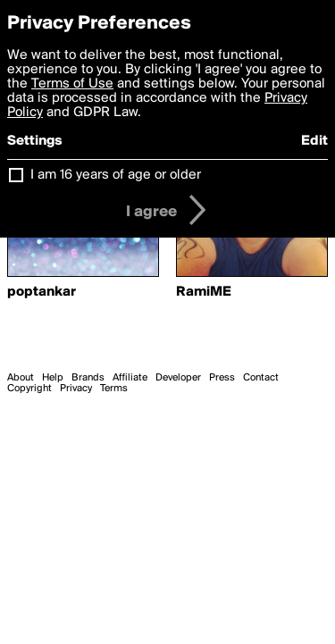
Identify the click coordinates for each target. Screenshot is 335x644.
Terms (114, 389)
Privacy (76, 389)
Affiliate (130, 378)
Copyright (29, 389)
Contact (261, 378)
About (21, 378)
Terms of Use (72, 84)
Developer (178, 378)
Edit (314, 141)
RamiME (204, 292)
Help (53, 378)
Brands (88, 378)
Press (222, 378)
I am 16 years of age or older (116, 175)
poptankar (42, 292)
